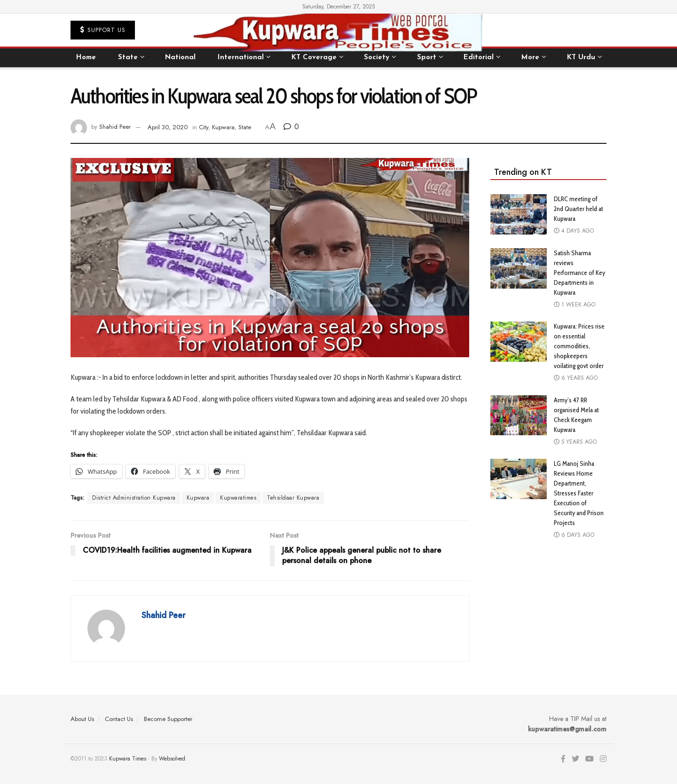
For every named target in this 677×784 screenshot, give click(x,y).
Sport (427, 58)
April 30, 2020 (168, 127)
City (204, 127)
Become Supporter (168, 719)
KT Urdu (581, 58)
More (530, 58)
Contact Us (119, 719)
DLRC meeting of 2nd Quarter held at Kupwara (579, 209)
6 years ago (576, 378)
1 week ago (575, 305)
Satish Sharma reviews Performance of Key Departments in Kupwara (579, 273)
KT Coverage (314, 58)
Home (86, 58)
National (180, 58)
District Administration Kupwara (134, 498)
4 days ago (574, 231)
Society (377, 58)
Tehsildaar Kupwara (293, 498)
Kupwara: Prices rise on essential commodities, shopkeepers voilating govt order (579, 346)
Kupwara (223, 127)
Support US (103, 30)
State (128, 58)
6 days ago (574, 535)
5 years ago (575, 442)
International (241, 58)
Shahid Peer (115, 127)
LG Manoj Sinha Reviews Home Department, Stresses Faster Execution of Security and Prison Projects (579, 493)
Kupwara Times (128, 759)
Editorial (479, 58)
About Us (82, 719)
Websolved (172, 759)
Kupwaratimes (238, 498)
